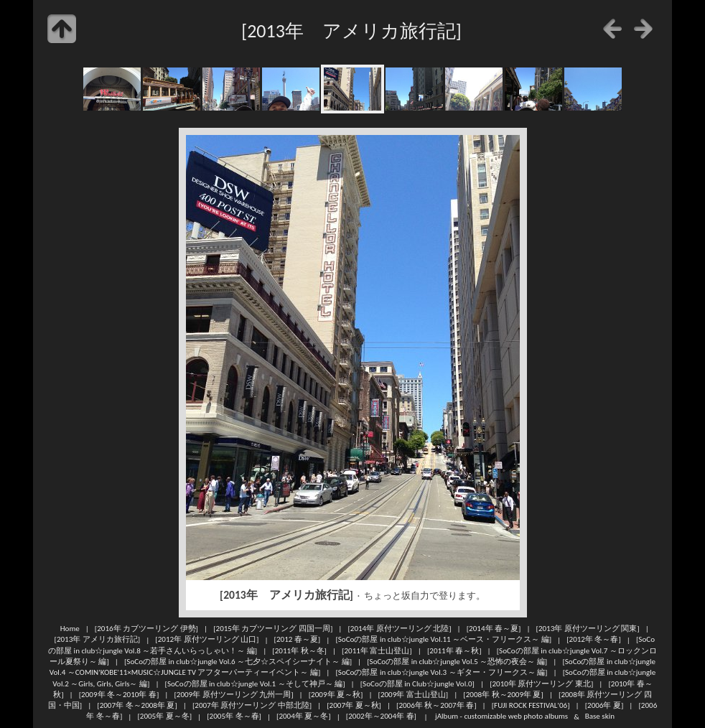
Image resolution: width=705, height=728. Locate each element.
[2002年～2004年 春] (381, 717)
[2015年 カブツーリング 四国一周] (273, 628)
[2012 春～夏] (298, 640)
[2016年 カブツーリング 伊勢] (146, 628)
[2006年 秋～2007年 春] (436, 705)
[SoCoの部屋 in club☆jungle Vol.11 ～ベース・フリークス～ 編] (443, 640)
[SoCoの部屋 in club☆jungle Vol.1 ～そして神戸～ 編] (255, 683)
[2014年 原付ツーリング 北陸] (399, 628)
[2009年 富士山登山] (414, 694)
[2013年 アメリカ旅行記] (98, 640)
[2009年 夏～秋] (336, 694)
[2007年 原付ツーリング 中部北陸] (252, 705)
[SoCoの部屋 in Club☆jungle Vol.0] (417, 683)
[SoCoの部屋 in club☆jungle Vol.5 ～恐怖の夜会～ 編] (457, 661)
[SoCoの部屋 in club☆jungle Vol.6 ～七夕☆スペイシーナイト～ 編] (238, 661)
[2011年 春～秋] (454, 650)
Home (70, 628)
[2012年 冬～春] (594, 640)
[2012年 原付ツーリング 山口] (207, 640)
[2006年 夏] (604, 705)
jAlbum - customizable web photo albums (501, 717)
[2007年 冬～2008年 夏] (137, 705)
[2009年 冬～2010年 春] (119, 694)
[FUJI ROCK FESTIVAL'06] (531, 705)
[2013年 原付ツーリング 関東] (588, 628)
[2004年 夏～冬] (304, 717)
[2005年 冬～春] (234, 717)
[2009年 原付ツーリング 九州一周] (233, 694)
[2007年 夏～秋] (354, 705)
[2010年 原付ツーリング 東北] (541, 683)
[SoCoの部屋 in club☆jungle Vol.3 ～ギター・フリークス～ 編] (441, 672)
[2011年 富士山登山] (377, 650)
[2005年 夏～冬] (164, 717)
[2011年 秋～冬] (299, 650)
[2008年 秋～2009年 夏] (503, 694)
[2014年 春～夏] (494, 628)
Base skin (600, 717)
